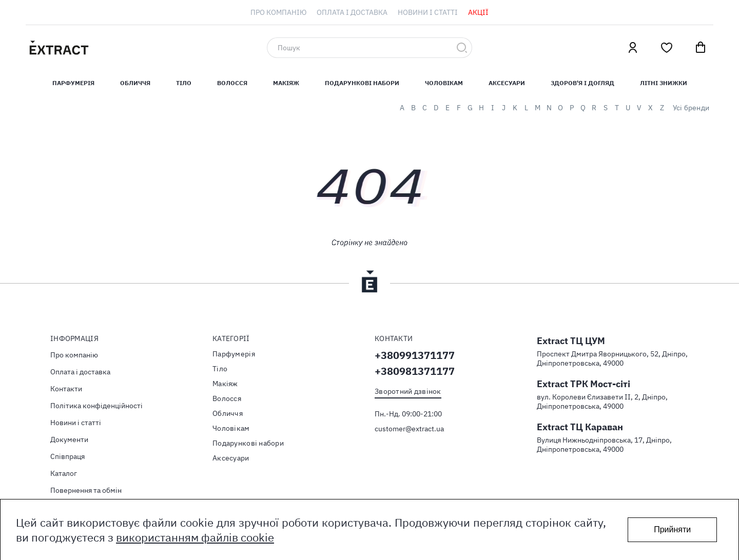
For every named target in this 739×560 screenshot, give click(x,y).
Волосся (232, 83)
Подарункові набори (362, 83)
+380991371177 (415, 355)
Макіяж (286, 83)
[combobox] (369, 48)
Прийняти (672, 529)
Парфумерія (234, 354)
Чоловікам (444, 83)
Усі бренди (691, 108)
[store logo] (108, 48)
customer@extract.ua (409, 429)
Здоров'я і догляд (582, 83)
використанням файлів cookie (195, 537)
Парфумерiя (73, 83)
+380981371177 (415, 371)
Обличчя (135, 83)
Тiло (184, 83)
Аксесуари (507, 83)
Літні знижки (664, 83)
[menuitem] (278, 12)
